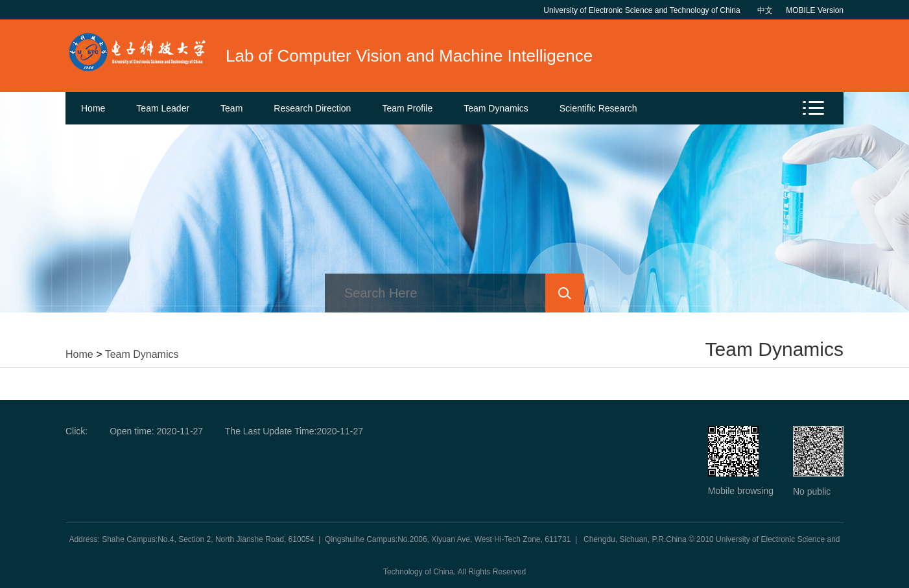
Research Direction (312, 108)
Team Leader (163, 108)
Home (93, 108)
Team (231, 108)
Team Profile (407, 108)
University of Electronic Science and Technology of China (644, 10)
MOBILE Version (815, 10)
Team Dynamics (496, 108)
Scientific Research (598, 108)
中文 (765, 10)
